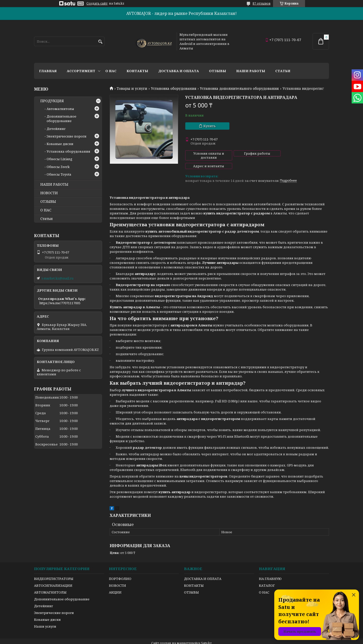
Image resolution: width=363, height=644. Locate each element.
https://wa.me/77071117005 (60, 303)
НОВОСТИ (49, 193)
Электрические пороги (67, 136)
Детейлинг (56, 129)
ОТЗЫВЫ (48, 202)
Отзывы (218, 71)
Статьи (283, 71)
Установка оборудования (174, 89)
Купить (210, 126)
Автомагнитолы (60, 109)
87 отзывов (262, 3)
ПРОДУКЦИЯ (52, 101)
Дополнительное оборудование (62, 119)
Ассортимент (81, 71)
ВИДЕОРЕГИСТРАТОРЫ (54, 570)
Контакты (137, 71)
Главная (48, 71)
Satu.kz (206, 635)
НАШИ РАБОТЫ (54, 184)
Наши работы (251, 71)
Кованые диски (60, 144)
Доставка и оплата (179, 71)
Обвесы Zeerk (58, 167)
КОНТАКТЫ (194, 577)
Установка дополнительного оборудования (239, 89)
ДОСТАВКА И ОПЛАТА (203, 570)
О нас (111, 71)
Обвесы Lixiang (59, 159)
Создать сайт (97, 4)
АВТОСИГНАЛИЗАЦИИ (53, 577)
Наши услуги (45, 618)
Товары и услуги (132, 89)
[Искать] (100, 42)
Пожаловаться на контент (210, 639)
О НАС (46, 210)
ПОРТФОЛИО (120, 570)
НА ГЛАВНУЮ (270, 570)
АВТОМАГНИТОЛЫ (50, 584)
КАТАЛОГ (267, 577)
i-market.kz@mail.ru (57, 278)
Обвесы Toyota (59, 174)
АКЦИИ (115, 584)
